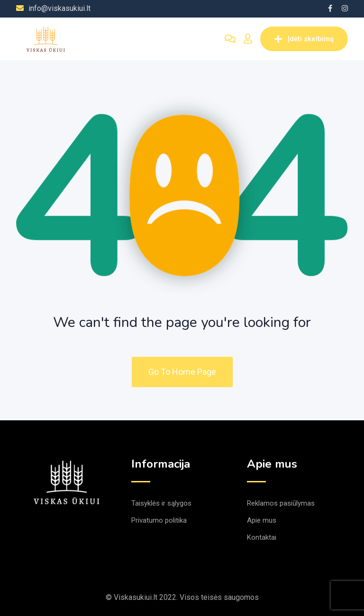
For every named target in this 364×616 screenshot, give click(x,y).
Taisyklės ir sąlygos (161, 503)
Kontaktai (262, 537)
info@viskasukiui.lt (59, 8)
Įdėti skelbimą (304, 39)
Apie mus (262, 520)
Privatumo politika (159, 520)
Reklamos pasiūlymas (281, 503)
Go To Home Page (182, 372)
